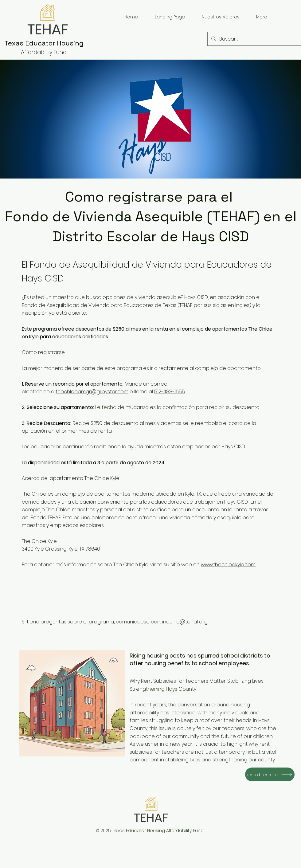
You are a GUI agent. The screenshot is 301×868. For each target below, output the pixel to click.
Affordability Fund (44, 52)
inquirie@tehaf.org (185, 622)
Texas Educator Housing (44, 43)
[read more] (270, 774)
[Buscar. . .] (254, 39)
